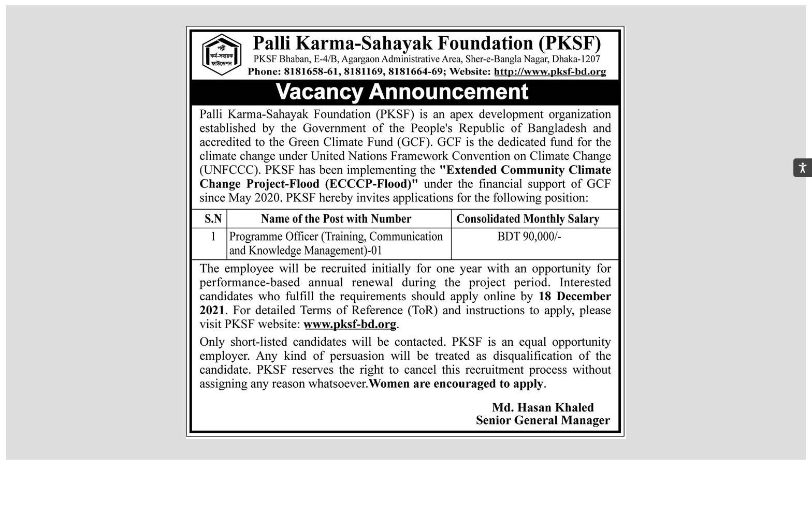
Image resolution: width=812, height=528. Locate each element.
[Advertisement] (406, 501)
